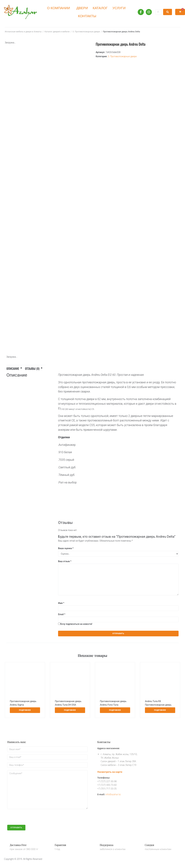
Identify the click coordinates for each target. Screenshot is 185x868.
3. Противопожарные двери (86, 32)
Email (62, 614)
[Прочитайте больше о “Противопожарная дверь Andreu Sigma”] (25, 710)
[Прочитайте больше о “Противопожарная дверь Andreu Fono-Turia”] (115, 710)
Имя (61, 603)
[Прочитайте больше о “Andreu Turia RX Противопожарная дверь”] (160, 710)
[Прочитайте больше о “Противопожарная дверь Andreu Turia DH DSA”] (70, 710)
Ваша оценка (66, 548)
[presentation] (32, 819)
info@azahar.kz (113, 794)
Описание (13, 369)
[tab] (16, 368)
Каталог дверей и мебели (57, 32)
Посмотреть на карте (110, 772)
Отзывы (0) (32, 369)
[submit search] (168, 12)
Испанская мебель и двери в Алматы (23, 32)
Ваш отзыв (65, 561)
